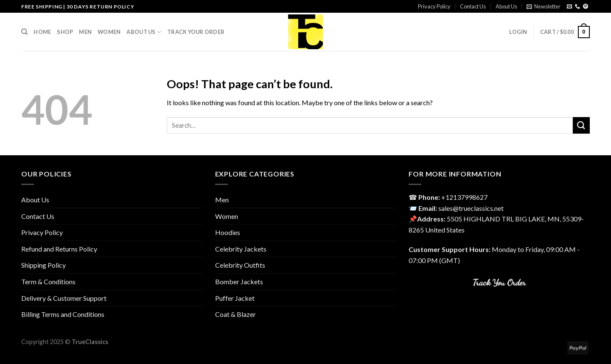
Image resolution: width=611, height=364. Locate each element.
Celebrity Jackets (241, 249)
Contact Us (473, 6)
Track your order (196, 32)
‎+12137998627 (464, 197)
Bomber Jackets (239, 281)
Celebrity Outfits (240, 265)
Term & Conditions (48, 281)
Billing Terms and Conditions (63, 314)
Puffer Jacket (235, 298)
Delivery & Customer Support (64, 298)
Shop (65, 32)
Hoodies (228, 232)
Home (42, 32)
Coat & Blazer (235, 314)
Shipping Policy (43, 265)
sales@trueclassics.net (471, 208)
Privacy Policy (434, 6)
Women (109, 32)
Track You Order (499, 282)
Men (85, 32)
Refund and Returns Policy (59, 249)
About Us (506, 6)
